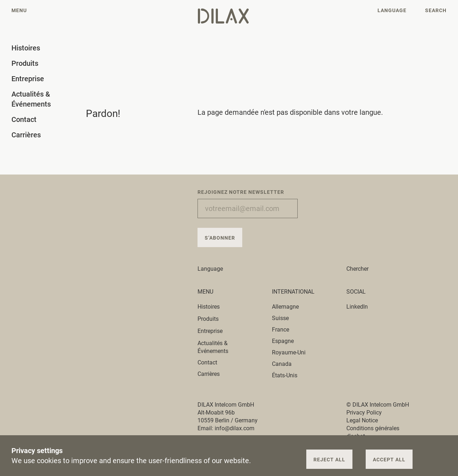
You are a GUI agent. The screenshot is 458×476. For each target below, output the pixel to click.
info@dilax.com (235, 428)
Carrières (209, 374)
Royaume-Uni (289, 352)
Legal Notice (362, 420)
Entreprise (214, 331)
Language (214, 269)
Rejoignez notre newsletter (241, 192)
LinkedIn (357, 307)
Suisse (280, 318)
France (281, 330)
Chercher (357, 269)
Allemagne (285, 307)
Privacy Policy (364, 413)
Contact (207, 362)
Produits (212, 319)
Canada (282, 364)
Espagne (283, 341)
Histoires (213, 307)
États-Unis (285, 375)
